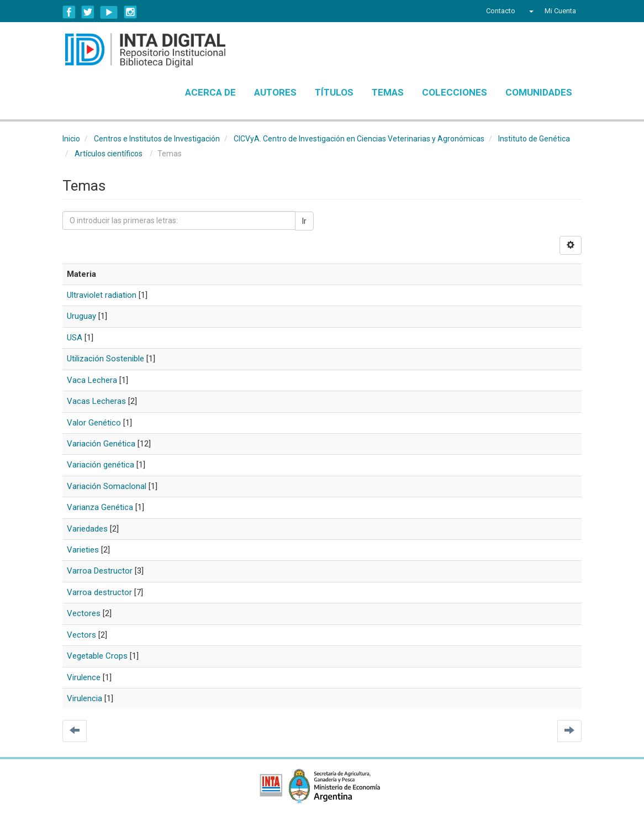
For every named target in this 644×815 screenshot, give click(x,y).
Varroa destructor (99, 592)
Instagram (130, 12)
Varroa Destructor (100, 571)
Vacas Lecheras (96, 401)
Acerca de (210, 92)
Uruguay (81, 316)
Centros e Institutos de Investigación (157, 139)
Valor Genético (94, 423)
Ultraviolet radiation (102, 295)
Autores (275, 92)
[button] (530, 11)
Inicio (71, 139)
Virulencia (85, 698)
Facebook (69, 12)
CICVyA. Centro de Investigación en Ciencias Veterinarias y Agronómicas (359, 139)
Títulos (334, 92)
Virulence (84, 677)
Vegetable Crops (97, 656)
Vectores (84, 613)
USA (75, 338)
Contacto (501, 11)
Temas (388, 92)
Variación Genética (101, 444)
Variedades (87, 529)
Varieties (83, 550)
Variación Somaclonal (107, 486)
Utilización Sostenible (105, 359)
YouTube (109, 12)
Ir (304, 221)
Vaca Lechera (92, 380)
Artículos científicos (109, 154)
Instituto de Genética (534, 139)
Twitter (88, 12)
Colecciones (455, 92)
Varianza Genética (100, 507)
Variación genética (101, 465)
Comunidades (539, 92)
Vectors (81, 635)
